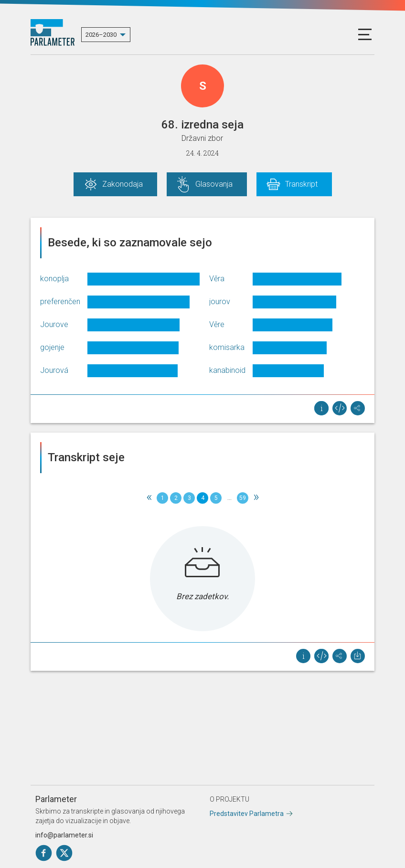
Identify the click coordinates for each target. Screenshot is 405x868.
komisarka (227, 347)
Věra (217, 279)
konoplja (54, 279)
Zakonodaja (123, 184)
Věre (217, 324)
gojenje (52, 347)
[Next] (256, 498)
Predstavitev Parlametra (247, 814)
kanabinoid (227, 370)
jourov (220, 302)
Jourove (54, 324)
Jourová (54, 370)
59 (243, 498)
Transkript (301, 184)
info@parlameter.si (64, 835)
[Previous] (149, 498)
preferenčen (60, 302)
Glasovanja (214, 184)
